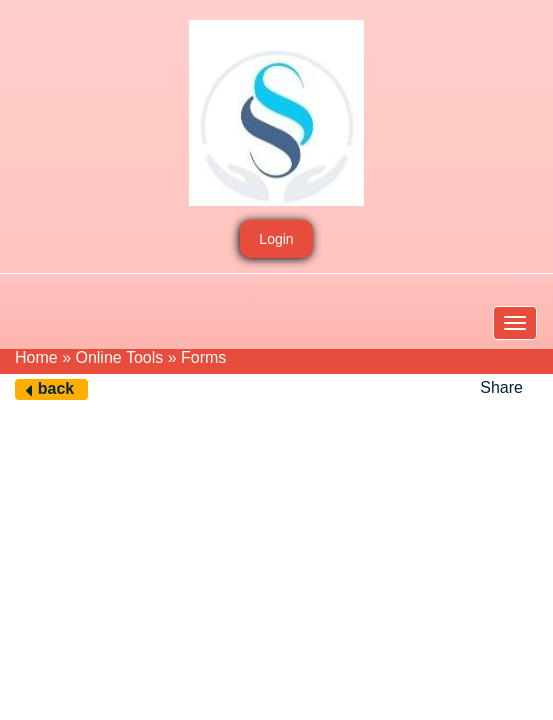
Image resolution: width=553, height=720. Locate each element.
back (56, 388)
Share (501, 387)
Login (276, 239)
